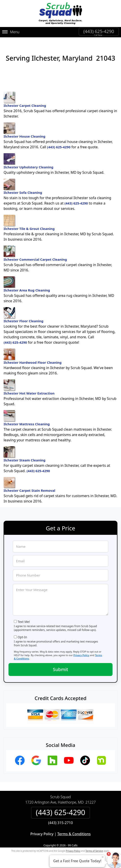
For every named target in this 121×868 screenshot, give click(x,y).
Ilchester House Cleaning (24, 130)
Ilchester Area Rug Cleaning (27, 284)
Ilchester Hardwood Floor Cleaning (33, 357)
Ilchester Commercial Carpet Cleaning (35, 254)
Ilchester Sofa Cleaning (23, 187)
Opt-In (22, 637)
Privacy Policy (81, 655)
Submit (61, 669)
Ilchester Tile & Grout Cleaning (29, 223)
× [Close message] (103, 857)
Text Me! (24, 622)
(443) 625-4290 (99, 31)
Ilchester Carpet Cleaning (25, 100)
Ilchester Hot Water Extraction (29, 387)
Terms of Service (94, 851)
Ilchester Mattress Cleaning (27, 418)
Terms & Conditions (74, 834)
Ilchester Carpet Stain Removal (29, 485)
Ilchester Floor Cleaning (23, 315)
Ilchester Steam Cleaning (24, 454)
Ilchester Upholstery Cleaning (28, 161)
